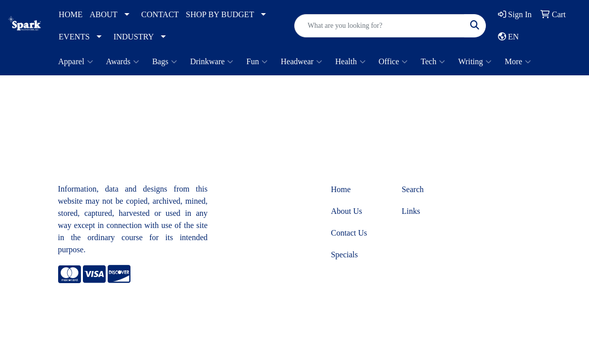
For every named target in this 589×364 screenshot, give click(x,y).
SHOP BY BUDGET (220, 14)
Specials (344, 255)
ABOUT (103, 14)
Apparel (76, 62)
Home (341, 189)
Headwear (301, 62)
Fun (257, 62)
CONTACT (160, 14)
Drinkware (212, 62)
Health (350, 62)
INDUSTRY (133, 37)
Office (393, 62)
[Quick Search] (379, 26)
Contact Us (349, 233)
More (518, 62)
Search (413, 189)
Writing (475, 62)
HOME (71, 14)
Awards (123, 62)
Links (411, 211)
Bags (165, 62)
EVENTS (74, 37)
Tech (433, 62)
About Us (346, 211)
